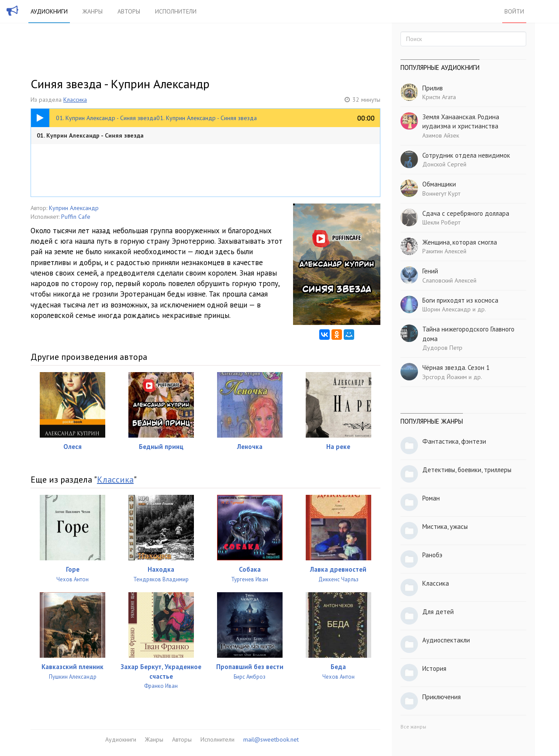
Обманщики (439, 184)
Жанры (93, 11)
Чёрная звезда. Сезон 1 (456, 368)
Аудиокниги (49, 11)
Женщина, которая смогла (460, 242)
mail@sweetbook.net (271, 739)
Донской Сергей (444, 164)
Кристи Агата (439, 97)
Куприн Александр (74, 208)
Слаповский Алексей (449, 280)
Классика (75, 100)
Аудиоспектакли (446, 640)
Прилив (433, 88)
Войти (514, 11)
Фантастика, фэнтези (454, 441)
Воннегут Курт (441, 193)
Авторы (129, 11)
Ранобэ (432, 555)
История (434, 668)
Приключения (442, 697)
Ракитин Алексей (444, 251)
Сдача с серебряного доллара (466, 213)
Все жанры (413, 727)
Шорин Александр (447, 309)
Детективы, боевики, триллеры (467, 470)
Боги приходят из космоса (460, 300)
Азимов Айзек (441, 135)
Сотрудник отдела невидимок (466, 155)
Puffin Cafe (76, 217)
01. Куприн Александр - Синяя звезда (90, 135)
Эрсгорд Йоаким (445, 377)
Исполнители (176, 11)
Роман (431, 498)
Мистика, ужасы (445, 526)
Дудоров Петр (442, 348)
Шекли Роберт (441, 222)
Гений (430, 271)
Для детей (438, 612)
